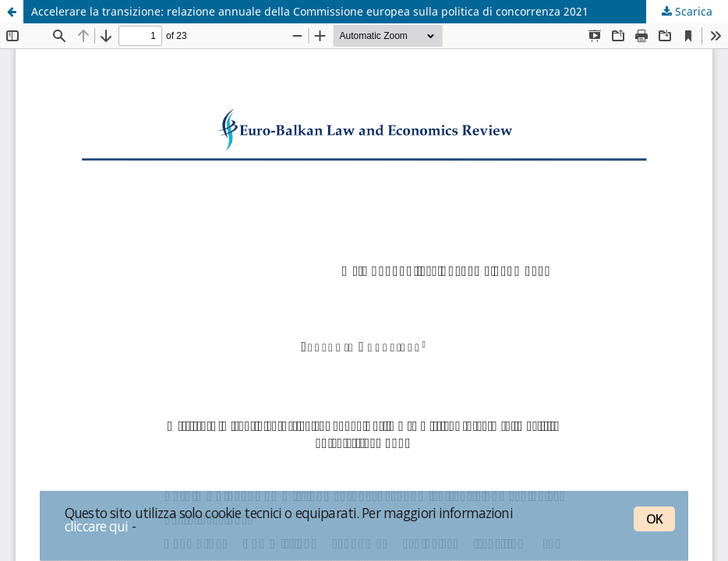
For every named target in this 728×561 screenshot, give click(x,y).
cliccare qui (97, 526)
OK (654, 519)
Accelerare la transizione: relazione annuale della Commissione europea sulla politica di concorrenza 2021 (310, 11)
